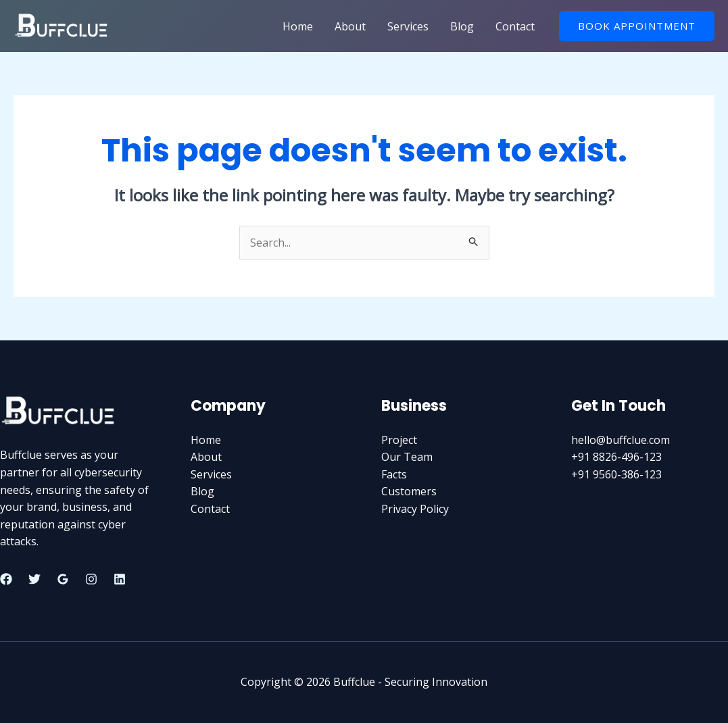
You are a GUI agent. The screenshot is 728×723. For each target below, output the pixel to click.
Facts (394, 474)
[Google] (63, 579)
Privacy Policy (415, 509)
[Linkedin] (120, 579)
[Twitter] (34, 579)
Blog (462, 26)
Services (408, 26)
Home (298, 26)
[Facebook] (6, 579)
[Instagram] (91, 579)
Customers (409, 491)
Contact (515, 26)
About (350, 26)
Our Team (407, 457)
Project (399, 440)
